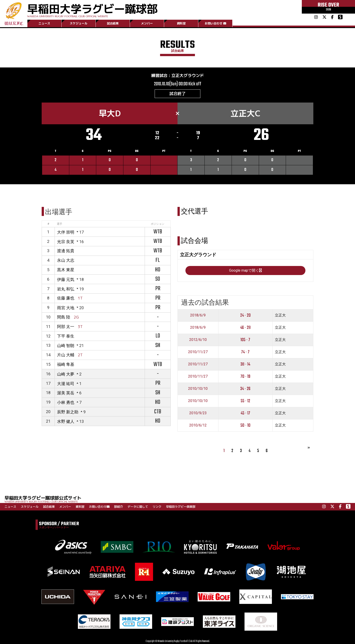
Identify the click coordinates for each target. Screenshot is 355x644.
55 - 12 (245, 401)
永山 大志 (66, 260)
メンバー (147, 23)
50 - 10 (245, 425)
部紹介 (119, 507)
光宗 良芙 (66, 242)
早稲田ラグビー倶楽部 (181, 507)
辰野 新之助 (68, 412)
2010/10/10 (198, 389)
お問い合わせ (215, 23)
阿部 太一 (66, 327)
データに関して (138, 507)
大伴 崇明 (66, 232)
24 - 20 (245, 315)
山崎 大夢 (66, 374)
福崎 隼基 (66, 364)
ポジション (158, 224)
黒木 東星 (66, 270)
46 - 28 (245, 328)
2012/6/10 (198, 340)
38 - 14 (245, 364)
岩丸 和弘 (66, 289)
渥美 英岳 (66, 393)
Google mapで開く (245, 270)
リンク (157, 507)
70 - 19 (245, 377)
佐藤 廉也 (66, 298)
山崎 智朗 (66, 346)
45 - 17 (245, 413)
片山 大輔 (66, 355)
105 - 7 (245, 340)
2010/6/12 (198, 425)
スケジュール (79, 23)
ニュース (44, 23)
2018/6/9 (198, 315)
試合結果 (113, 23)
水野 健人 (66, 421)
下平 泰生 (66, 336)
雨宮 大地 (66, 308)
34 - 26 (245, 389)
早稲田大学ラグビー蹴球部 (92, 9)
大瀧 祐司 (66, 384)
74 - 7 (245, 352)
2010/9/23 (198, 413)
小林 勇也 (66, 402)
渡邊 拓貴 (66, 251)
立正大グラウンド (188, 75)
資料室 (181, 23)
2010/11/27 (198, 352)
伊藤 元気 (66, 279)
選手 (60, 224)
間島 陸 (64, 317)
